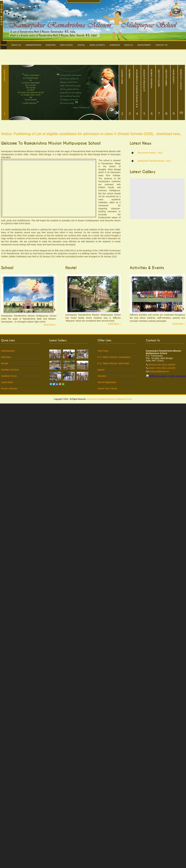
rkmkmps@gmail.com (159, 371)
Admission (115, 45)
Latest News (7, 382)
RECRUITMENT (144, 45)
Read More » (50, 325)
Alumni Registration (107, 382)
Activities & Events (10, 370)
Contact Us (161, 45)
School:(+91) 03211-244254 (162, 365)
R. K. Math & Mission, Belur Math (113, 363)
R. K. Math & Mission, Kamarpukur (114, 357)
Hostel (81, 45)
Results (129, 45)
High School (67, 45)
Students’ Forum (9, 376)
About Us (16, 45)
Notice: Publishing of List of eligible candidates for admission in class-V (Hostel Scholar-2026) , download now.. (91, 134)
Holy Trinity (103, 351)
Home (4, 45)
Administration (33, 45)
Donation (51, 45)
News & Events (97, 45)
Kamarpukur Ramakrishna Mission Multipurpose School (110, 399)
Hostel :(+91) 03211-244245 (162, 368)
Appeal (101, 370)
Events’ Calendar (9, 389)
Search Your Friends (107, 389)
